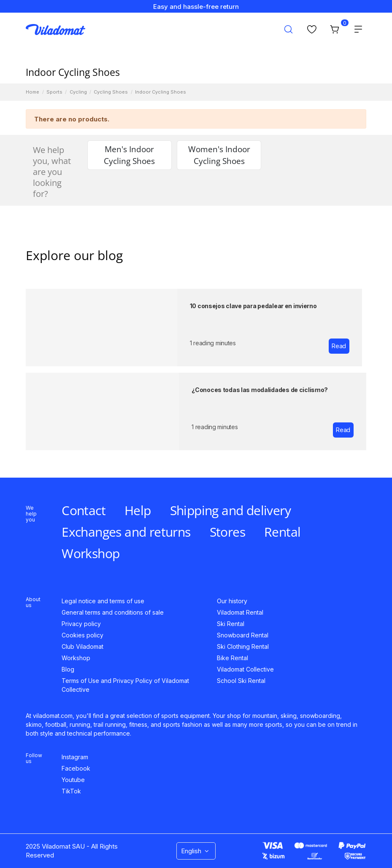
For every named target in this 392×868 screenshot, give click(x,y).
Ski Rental (231, 624)
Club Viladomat (82, 646)
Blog (68, 669)
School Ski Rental (241, 681)
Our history (232, 601)
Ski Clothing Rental (243, 646)
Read (339, 346)
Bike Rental (232, 658)
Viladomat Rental (240, 612)
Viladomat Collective (245, 669)
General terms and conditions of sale (113, 612)
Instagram (75, 757)
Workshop (76, 658)
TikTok (71, 791)
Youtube (73, 780)
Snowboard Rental (243, 635)
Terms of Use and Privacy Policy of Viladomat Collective (125, 685)
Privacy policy (81, 624)
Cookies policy (82, 635)
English (196, 851)
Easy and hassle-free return (196, 7)
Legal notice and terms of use (103, 601)
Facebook (76, 768)
